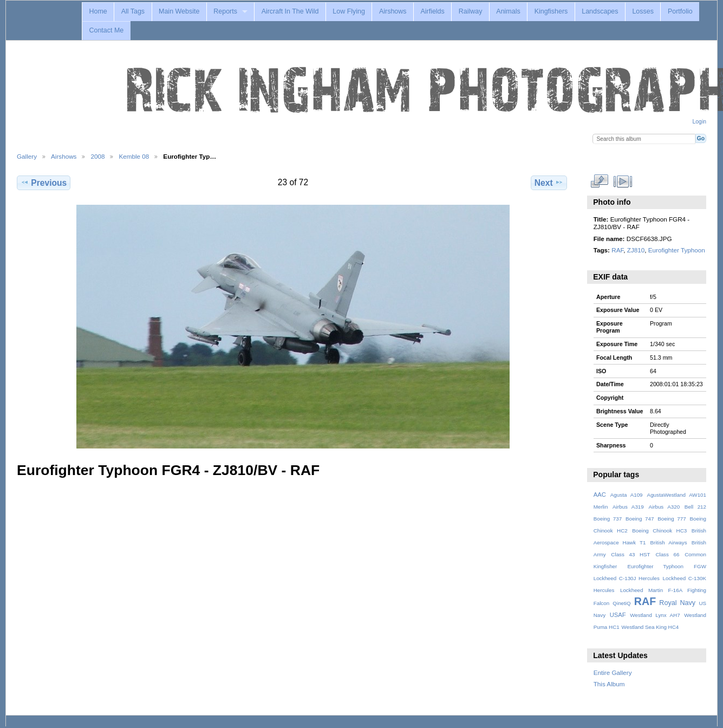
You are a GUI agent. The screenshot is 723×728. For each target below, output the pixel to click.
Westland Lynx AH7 (655, 615)
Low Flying (349, 11)
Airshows (393, 11)
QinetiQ (621, 603)
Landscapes (600, 11)
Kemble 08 (134, 156)
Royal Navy (677, 603)
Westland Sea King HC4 (650, 627)
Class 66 (667, 554)
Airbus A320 (664, 507)
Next (549, 183)
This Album (609, 684)
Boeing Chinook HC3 (659, 531)
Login (699, 122)
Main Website (179, 11)
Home (98, 11)
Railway (471, 11)
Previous (44, 183)
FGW (700, 566)
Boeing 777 (672, 519)
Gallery (27, 156)
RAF (617, 250)
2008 (97, 156)
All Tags (133, 11)
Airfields (432, 11)
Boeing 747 (640, 519)
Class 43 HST (630, 554)
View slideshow (623, 181)
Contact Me (106, 30)
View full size (599, 181)
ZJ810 (636, 250)
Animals (508, 11)
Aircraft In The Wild (290, 11)
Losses (643, 11)
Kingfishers (551, 11)
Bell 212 (695, 507)
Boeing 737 (608, 519)
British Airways (669, 542)
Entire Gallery (613, 672)
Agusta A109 (627, 495)
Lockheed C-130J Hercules (627, 578)
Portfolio (680, 11)
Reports (225, 11)
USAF (618, 615)
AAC (600, 495)
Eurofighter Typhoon (677, 250)
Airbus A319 (628, 507)
